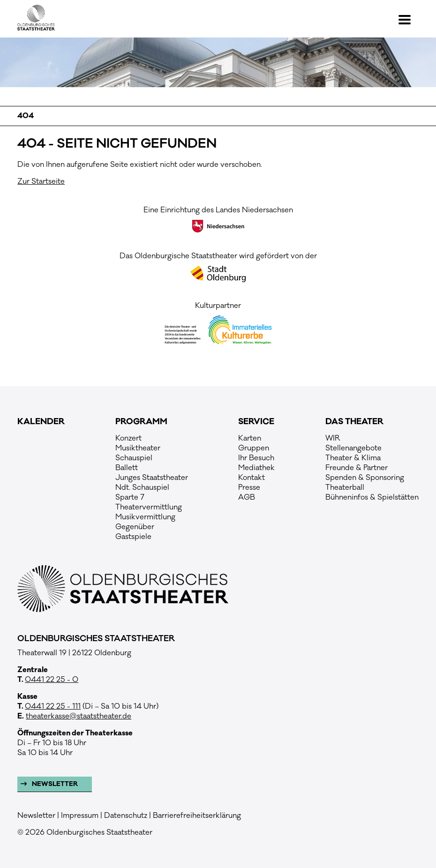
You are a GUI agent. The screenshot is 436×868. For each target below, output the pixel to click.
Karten (250, 438)
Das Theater (354, 422)
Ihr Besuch (256, 458)
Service (256, 422)
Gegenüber (135, 527)
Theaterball (345, 487)
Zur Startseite (41, 181)
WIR (333, 438)
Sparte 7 (130, 497)
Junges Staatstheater (152, 478)
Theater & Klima (353, 458)
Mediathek (256, 468)
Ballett (127, 468)
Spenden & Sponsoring (365, 478)
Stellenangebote (353, 448)
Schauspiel (134, 458)
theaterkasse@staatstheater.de (79, 716)
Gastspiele (133, 537)
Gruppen (254, 448)
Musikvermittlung (145, 517)
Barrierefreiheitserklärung (197, 816)
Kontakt (252, 478)
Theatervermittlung (149, 507)
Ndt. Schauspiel (142, 487)
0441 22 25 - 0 (52, 680)
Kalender (41, 422)
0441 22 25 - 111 (53, 706)
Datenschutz (126, 816)
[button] (409, 20)
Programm (141, 422)
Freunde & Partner (357, 468)
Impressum (80, 816)
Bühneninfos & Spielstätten (372, 497)
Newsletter (54, 784)
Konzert (128, 438)
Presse (249, 487)
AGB (247, 497)
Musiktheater (138, 448)
